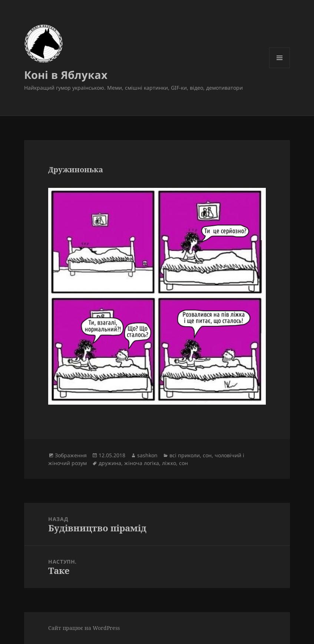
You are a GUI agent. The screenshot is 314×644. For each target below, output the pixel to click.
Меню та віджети (280, 68)
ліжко (169, 463)
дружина (110, 463)
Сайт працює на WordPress (84, 628)
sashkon (147, 455)
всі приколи (185, 455)
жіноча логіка (142, 463)
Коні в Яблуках (66, 75)
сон (207, 455)
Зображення (71, 455)
